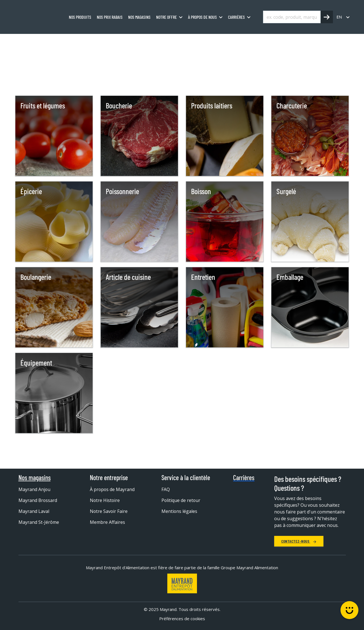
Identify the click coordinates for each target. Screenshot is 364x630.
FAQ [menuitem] (166, 489)
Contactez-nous (299, 541)
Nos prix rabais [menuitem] (110, 17)
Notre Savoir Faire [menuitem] (109, 511)
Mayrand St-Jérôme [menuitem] (39, 522)
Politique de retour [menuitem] (181, 500)
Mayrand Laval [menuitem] (34, 511)
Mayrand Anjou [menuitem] (35, 489)
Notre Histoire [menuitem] (105, 500)
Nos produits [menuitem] (80, 17)
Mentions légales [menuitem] (179, 511)
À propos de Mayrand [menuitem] (112, 489)
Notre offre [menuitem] (166, 17)
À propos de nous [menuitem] (202, 17)
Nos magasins (35, 478)
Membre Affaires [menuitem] (107, 522)
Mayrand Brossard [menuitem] (38, 500)
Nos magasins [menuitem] (139, 17)
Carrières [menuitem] (236, 17)
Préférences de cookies (182, 619)
